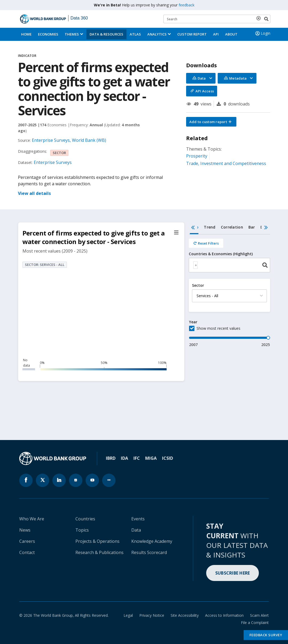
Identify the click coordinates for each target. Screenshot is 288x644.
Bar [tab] (252, 227)
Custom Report (192, 34)
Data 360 (79, 18)
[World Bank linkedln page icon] (59, 480)
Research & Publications (99, 552)
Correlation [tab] (232, 227)
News (25, 530)
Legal (128, 615)
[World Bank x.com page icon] (43, 480)
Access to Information (224, 615)
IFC (137, 458)
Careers (27, 541)
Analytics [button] (157, 34)
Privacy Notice (152, 615)
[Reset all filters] (206, 243)
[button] (211, 122)
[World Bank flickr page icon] (109, 480)
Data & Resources (106, 34)
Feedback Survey (266, 635)
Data (136, 530)
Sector (198, 285)
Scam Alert (259, 615)
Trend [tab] (210, 227)
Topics (82, 530)
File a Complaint (255, 623)
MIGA (151, 458)
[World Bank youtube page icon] (92, 480)
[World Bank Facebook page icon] (26, 480)
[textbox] (195, 265)
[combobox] (229, 265)
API (216, 34)
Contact (27, 552)
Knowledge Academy (152, 541)
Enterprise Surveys (53, 162)
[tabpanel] (229, 291)
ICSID (168, 458)
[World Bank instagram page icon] (76, 480)
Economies (48, 34)
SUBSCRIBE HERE (233, 573)
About (231, 34)
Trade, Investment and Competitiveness (226, 163)
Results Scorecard (149, 552)
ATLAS (135, 34)
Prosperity (197, 156)
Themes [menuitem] (72, 34)
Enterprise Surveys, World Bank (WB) (69, 140)
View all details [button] (34, 193)
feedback (187, 5)
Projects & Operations (97, 541)
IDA (124, 458)
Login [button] (262, 33)
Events (138, 519)
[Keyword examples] (217, 19)
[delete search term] (260, 18)
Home (26, 34)
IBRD (111, 458)
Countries (85, 519)
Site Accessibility (185, 615)
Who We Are (32, 519)
